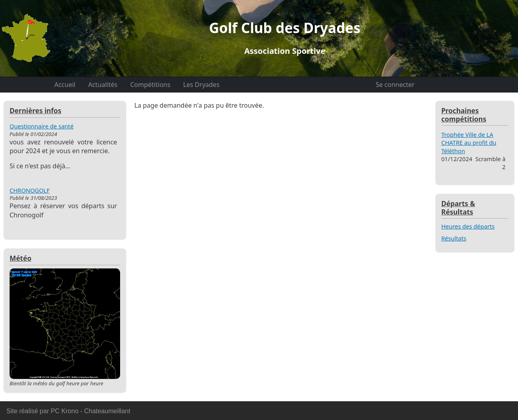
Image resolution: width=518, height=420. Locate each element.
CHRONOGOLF (30, 190)
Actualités (103, 85)
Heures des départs (468, 226)
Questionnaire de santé (42, 126)
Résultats (454, 238)
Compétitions (150, 85)
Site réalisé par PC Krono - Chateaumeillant (68, 411)
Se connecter (395, 85)
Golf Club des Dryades (285, 37)
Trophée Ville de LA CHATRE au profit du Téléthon (469, 143)
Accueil (65, 85)
